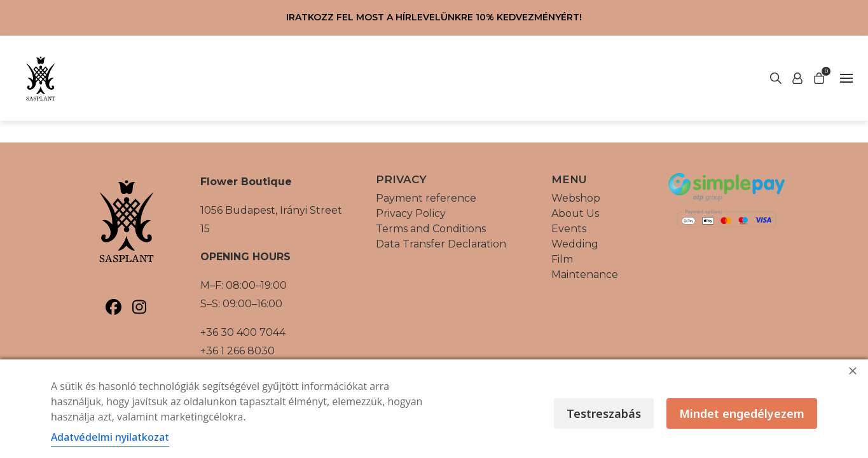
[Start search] (797, 78)
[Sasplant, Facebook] (114, 307)
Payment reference (426, 198)
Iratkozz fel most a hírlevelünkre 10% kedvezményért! (434, 17)
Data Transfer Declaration (441, 244)
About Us (575, 213)
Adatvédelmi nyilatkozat (110, 437)
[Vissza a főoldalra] (41, 78)
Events (569, 229)
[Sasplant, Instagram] (140, 307)
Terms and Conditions (431, 229)
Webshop (576, 198)
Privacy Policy (411, 213)
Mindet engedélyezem (742, 413)
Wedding (575, 244)
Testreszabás (604, 413)
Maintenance (585, 274)
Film (562, 259)
